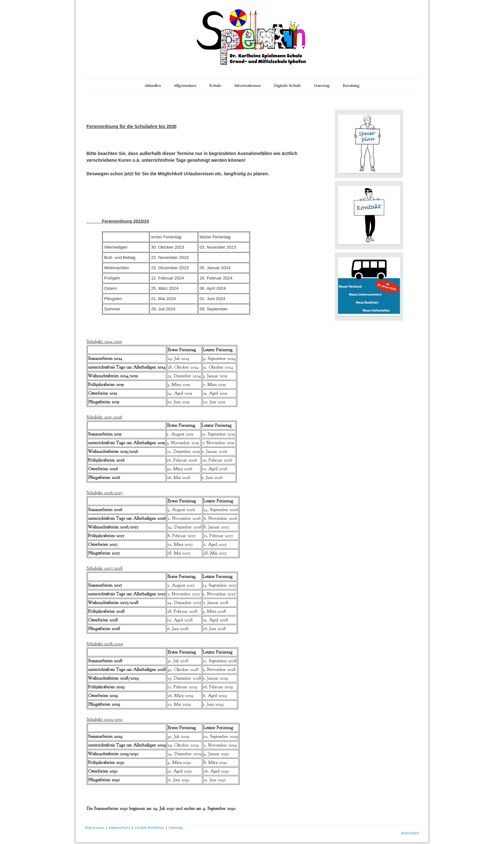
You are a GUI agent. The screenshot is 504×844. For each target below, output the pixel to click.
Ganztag (322, 85)
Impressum (95, 827)
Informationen (248, 85)
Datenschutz (119, 827)
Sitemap (176, 827)
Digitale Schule (287, 85)
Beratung (351, 85)
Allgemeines (185, 85)
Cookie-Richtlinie (149, 827)
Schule (215, 85)
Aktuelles (153, 85)
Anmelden (410, 833)
